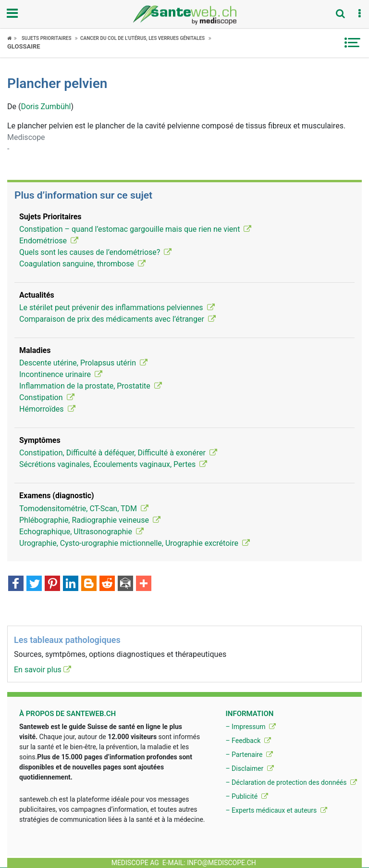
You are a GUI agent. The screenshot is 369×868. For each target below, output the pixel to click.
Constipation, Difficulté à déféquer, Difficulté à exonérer (118, 453)
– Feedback (248, 741)
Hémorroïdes (47, 409)
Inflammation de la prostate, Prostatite (91, 386)
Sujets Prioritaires (47, 38)
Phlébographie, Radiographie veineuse (90, 520)
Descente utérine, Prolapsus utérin (83, 363)
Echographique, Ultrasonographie (81, 532)
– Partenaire (249, 755)
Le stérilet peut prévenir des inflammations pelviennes (117, 308)
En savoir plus (43, 670)
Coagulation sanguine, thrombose (82, 264)
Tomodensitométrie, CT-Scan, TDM (84, 509)
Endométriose (49, 241)
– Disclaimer (249, 768)
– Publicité (246, 796)
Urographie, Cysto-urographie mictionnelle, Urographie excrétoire (135, 543)
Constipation (47, 397)
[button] (359, 14)
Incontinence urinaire (61, 374)
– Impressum (251, 727)
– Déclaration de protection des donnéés (291, 782)
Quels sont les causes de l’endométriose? (95, 252)
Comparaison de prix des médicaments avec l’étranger (117, 319)
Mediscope (26, 137)
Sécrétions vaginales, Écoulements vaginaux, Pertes (113, 464)
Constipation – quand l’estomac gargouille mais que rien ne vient (135, 229)
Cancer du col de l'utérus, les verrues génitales (142, 38)
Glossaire (24, 46)
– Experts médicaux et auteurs (276, 810)
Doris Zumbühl (46, 107)
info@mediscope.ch (221, 863)
